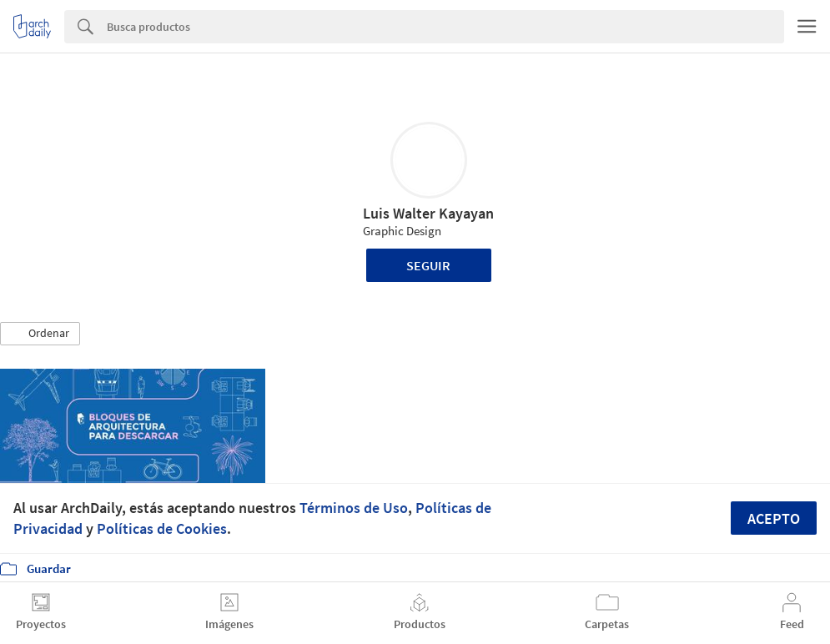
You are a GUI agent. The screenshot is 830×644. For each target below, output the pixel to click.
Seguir (428, 265)
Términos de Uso (354, 508)
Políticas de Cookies (162, 528)
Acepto (774, 518)
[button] (40, 334)
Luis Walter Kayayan (428, 213)
